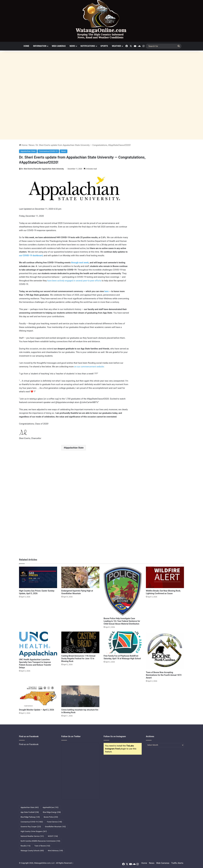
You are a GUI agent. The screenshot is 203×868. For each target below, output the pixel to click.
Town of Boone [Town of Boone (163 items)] (42, 846)
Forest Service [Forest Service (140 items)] (54, 822)
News (72, 46)
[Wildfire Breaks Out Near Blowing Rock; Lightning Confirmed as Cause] (165, 577)
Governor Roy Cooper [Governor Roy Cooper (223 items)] (31, 827)
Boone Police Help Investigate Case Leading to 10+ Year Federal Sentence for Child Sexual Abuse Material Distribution (122, 621)
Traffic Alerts (177, 863)
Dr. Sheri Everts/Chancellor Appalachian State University (42, 169)
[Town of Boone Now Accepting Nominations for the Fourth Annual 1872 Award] (165, 651)
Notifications (88, 46)
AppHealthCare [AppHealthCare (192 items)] (51, 807)
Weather (116, 46)
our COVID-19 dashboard (31, 256)
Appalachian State (28, 151)
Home (26, 46)
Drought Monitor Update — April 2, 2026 (37, 710)
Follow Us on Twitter (71, 736)
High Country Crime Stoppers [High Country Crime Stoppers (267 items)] (34, 831)
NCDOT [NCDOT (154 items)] (53, 836)
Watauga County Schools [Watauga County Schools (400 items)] (32, 851)
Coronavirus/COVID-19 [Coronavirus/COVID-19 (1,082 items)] (32, 822)
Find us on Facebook (29, 744)
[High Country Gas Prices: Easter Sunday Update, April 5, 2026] (38, 577)
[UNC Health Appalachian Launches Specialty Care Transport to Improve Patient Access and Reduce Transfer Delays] (38, 644)
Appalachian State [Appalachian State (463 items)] (30, 807)
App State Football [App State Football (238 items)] (30, 812)
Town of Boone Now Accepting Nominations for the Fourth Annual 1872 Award (164, 675)
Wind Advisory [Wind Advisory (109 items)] (55, 851)
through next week (80, 263)
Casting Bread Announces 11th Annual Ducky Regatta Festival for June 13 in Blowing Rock (78, 659)
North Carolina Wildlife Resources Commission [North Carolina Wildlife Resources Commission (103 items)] (40, 841)
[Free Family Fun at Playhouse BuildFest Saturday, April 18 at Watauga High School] (123, 642)
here (107, 291)
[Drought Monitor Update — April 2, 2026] (38, 696)
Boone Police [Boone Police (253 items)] (51, 817)
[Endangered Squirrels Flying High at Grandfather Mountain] (80, 577)
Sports (104, 46)
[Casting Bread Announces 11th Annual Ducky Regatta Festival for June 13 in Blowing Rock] (80, 642)
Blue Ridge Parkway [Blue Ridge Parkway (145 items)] (30, 817)
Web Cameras (59, 46)
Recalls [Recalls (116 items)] (26, 846)
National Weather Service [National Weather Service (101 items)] (32, 836)
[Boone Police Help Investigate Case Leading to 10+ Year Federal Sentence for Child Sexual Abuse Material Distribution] (123, 591)
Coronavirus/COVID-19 (48, 151)
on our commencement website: (89, 367)
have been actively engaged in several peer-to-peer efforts (74, 281)
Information (40, 46)
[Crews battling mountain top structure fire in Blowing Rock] (80, 696)
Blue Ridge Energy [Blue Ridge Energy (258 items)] (52, 812)
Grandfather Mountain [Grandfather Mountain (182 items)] (55, 827)
